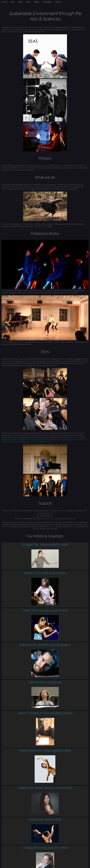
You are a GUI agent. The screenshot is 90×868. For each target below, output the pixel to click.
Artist (13, 2)
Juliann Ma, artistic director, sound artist (45, 788)
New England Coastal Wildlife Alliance (71, 440)
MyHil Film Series (12, 440)
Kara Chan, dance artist (45, 819)
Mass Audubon (52, 440)
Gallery (37, 2)
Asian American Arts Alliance (36, 440)
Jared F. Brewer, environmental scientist (45, 713)
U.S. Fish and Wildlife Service (40, 442)
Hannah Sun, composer (45, 682)
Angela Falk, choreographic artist (45, 544)
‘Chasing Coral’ (74, 437)
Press (28, 2)
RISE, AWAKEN (7, 290)
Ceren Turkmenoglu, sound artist (45, 610)
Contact (58, 2)
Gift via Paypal (45, 515)
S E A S (5, 2)
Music (20, 2)
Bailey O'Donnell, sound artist (45, 573)
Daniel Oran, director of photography (45, 645)
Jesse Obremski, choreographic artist (45, 750)
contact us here (49, 519)
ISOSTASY (5, 342)
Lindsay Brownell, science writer (45, 848)
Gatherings (47, 2)
